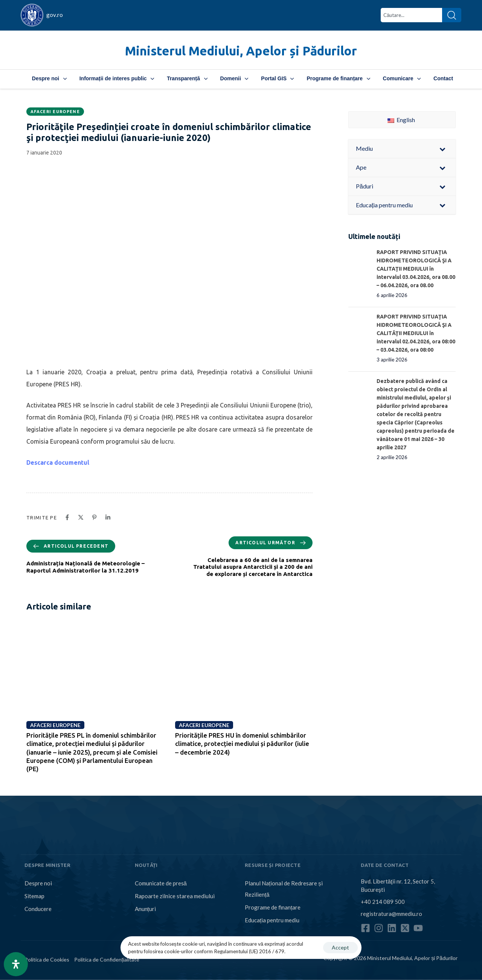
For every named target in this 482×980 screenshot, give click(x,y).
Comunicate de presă (161, 883)
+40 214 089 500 (383, 901)
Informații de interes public (117, 78)
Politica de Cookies (47, 959)
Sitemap (34, 896)
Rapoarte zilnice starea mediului (175, 896)
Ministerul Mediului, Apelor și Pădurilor (241, 51)
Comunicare (402, 78)
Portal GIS (277, 78)
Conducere (38, 909)
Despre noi (49, 78)
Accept (340, 947)
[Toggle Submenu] (442, 149)
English (401, 120)
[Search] (452, 15)
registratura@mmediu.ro (391, 913)
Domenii (234, 78)
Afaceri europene (55, 112)
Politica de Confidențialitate (107, 959)
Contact (443, 78)
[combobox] (411, 15)
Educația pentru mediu (272, 920)
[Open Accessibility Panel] (16, 964)
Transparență (187, 78)
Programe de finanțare (338, 78)
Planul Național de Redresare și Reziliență (284, 889)
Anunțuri (145, 909)
